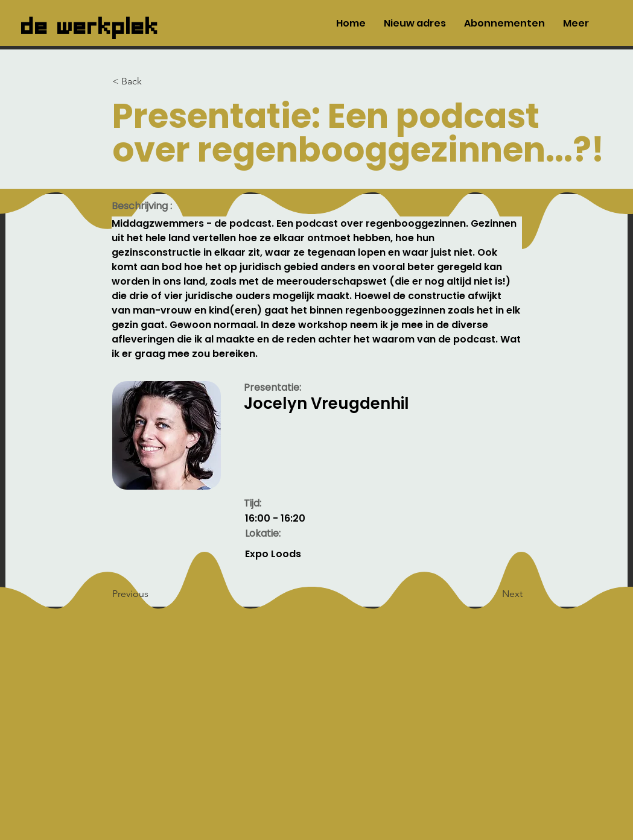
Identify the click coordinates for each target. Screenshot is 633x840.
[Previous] (152, 594)
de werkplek (90, 23)
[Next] (492, 594)
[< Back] (152, 82)
